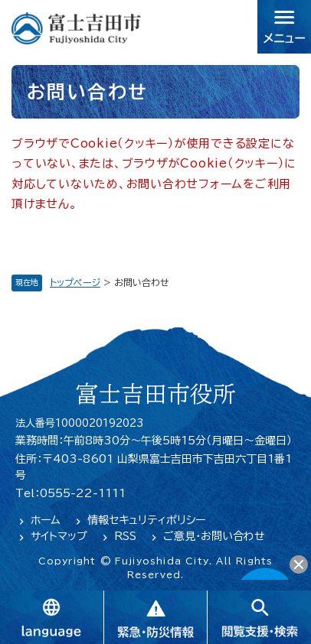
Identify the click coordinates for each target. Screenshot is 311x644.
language (52, 617)
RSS (125, 536)
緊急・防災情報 (155, 617)
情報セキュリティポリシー (146, 520)
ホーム (46, 520)
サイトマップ (59, 536)
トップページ (75, 282)
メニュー (284, 27)
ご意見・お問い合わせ (214, 536)
